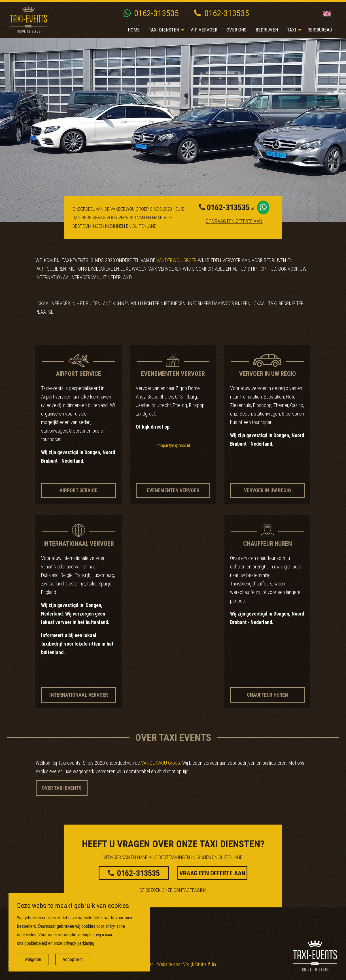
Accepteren (73, 959)
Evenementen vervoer (173, 490)
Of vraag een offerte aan (234, 221)
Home (134, 30)
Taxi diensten (164, 30)
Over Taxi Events (62, 788)
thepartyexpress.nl (174, 445)
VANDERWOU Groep (176, 260)
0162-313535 (151, 13)
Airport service (78, 490)
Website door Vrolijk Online (182, 964)
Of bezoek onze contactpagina (173, 890)
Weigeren (33, 959)
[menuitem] (134, 30)
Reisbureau (320, 30)
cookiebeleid (36, 943)
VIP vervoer (204, 30)
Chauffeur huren (267, 695)
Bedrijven (267, 30)
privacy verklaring (79, 943)
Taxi (292, 30)
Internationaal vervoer (79, 695)
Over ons (236, 30)
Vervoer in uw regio (268, 490)
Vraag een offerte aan (212, 873)
